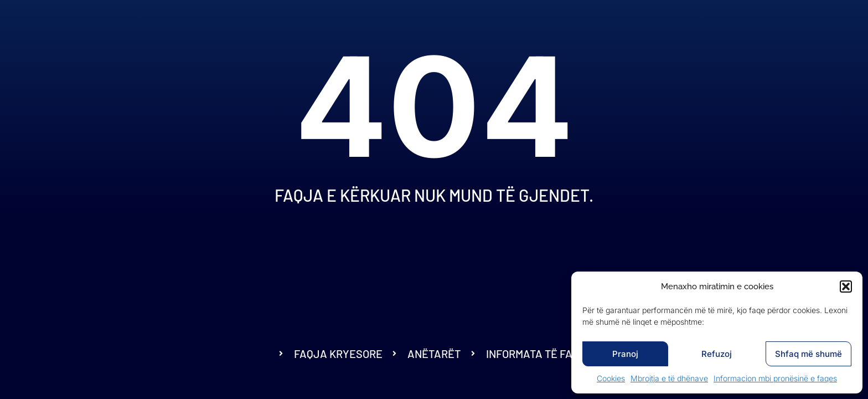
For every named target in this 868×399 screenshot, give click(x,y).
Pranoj (625, 354)
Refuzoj (717, 354)
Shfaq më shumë (808, 354)
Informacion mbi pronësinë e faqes (775, 378)
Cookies (611, 378)
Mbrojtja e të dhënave (669, 378)
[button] (846, 287)
